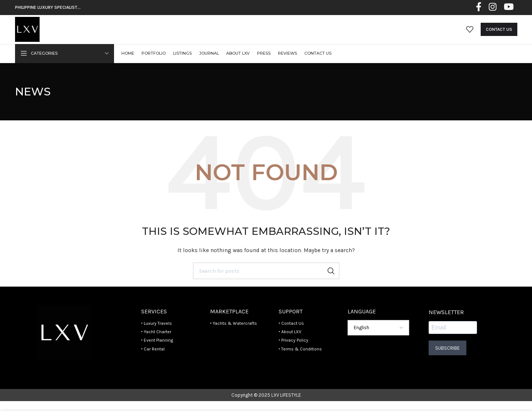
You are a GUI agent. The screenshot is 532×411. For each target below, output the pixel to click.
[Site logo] (32, 34)
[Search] (266, 281)
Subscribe (447, 358)
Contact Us (499, 34)
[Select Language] (378, 338)
